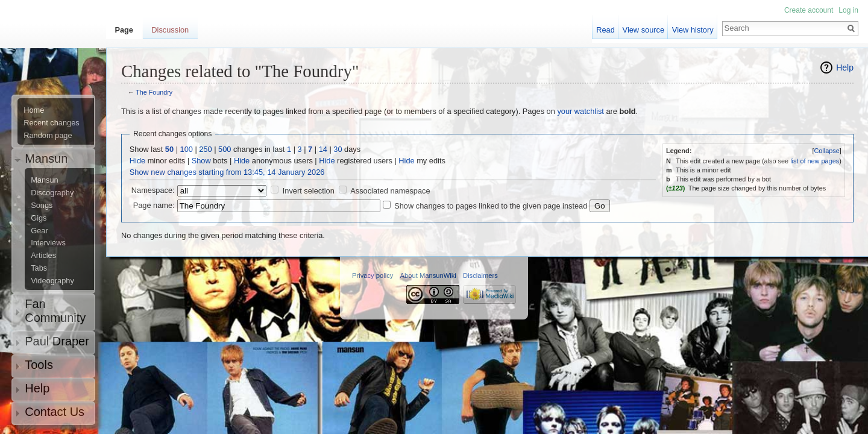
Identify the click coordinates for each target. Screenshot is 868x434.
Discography (52, 193)
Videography (52, 281)
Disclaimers (480, 275)
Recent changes (51, 123)
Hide (137, 161)
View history (693, 30)
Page (124, 30)
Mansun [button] (46, 159)
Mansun (45, 180)
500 (225, 149)
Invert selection (309, 191)
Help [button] (37, 388)
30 (338, 149)
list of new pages (815, 161)
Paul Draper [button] (57, 341)
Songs (42, 206)
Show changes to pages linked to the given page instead (491, 206)
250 (205, 149)
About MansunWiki (428, 275)
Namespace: (153, 190)
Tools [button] (39, 365)
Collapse (826, 151)
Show (201, 161)
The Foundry (154, 92)
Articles (43, 256)
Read (605, 30)
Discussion (170, 30)
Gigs (39, 218)
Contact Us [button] (55, 412)
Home (34, 110)
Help (845, 68)
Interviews (48, 243)
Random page (48, 136)
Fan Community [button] (55, 311)
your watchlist (580, 111)
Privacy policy (373, 275)
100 (187, 149)
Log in (848, 10)
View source (643, 30)
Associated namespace (390, 191)
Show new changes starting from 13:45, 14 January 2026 (227, 172)
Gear (39, 231)
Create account (809, 10)
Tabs (39, 268)
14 (323, 149)
